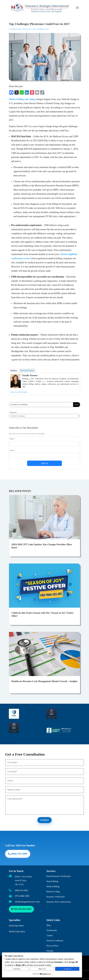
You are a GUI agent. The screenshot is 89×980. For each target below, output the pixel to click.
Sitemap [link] (50, 948)
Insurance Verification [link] (56, 893)
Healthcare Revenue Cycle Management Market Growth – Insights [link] (44, 681)
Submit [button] (44, 819)
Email (12, 450)
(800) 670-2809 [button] (23, 849)
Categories (13, 412)
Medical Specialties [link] (17, 930)
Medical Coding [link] (53, 888)
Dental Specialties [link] (16, 924)
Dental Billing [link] (52, 878)
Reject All (42, 969)
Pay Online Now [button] (23, 909)
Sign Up (44, 463)
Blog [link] (48, 922)
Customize (17, 969)
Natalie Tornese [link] (16, 29)
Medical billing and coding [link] (22, 99)
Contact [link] (50, 932)
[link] (11, 93)
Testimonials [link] (52, 927)
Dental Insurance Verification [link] (59, 873)
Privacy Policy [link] (53, 942)
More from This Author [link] (19, 392)
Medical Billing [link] (53, 883)
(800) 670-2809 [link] (21, 890)
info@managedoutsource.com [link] (27, 902)
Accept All (67, 969)
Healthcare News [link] (43, 29)
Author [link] (14, 371)
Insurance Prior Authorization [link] (59, 899)
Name (12, 439)
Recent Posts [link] (27, 371)
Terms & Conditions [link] (55, 937)
